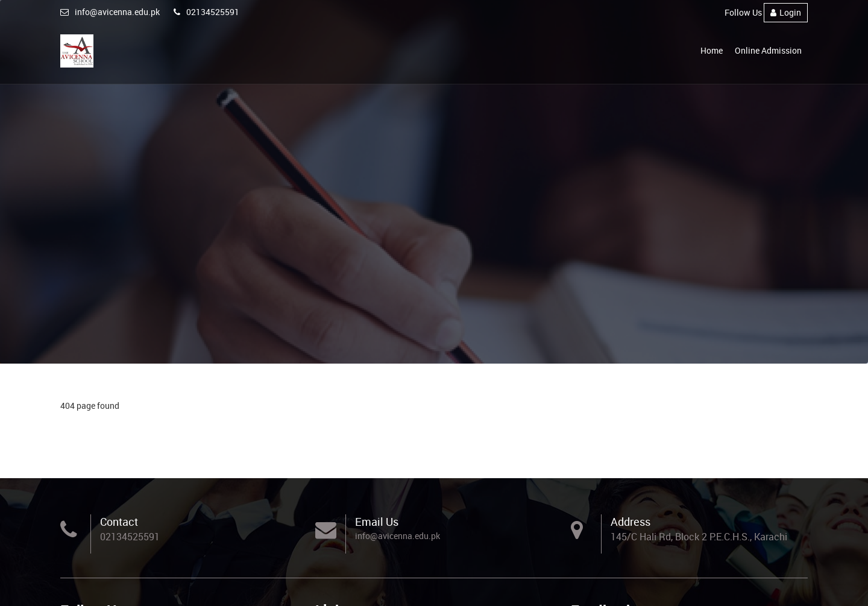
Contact (119, 522)
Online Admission (768, 50)
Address (631, 522)
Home (712, 50)
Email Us (377, 522)
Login (786, 12)
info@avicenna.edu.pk (110, 12)
